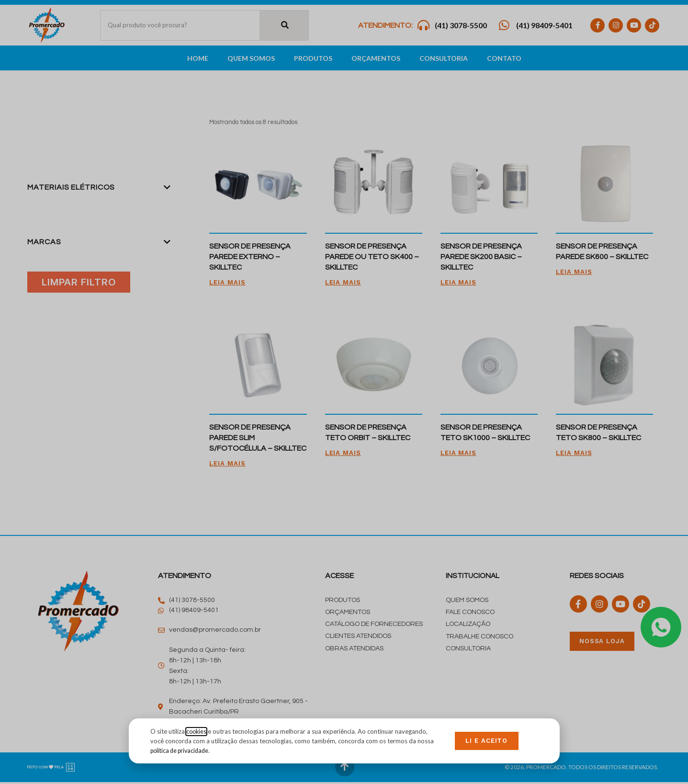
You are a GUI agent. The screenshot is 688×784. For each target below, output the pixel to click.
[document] (344, 392)
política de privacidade (182, 750)
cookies (197, 731)
